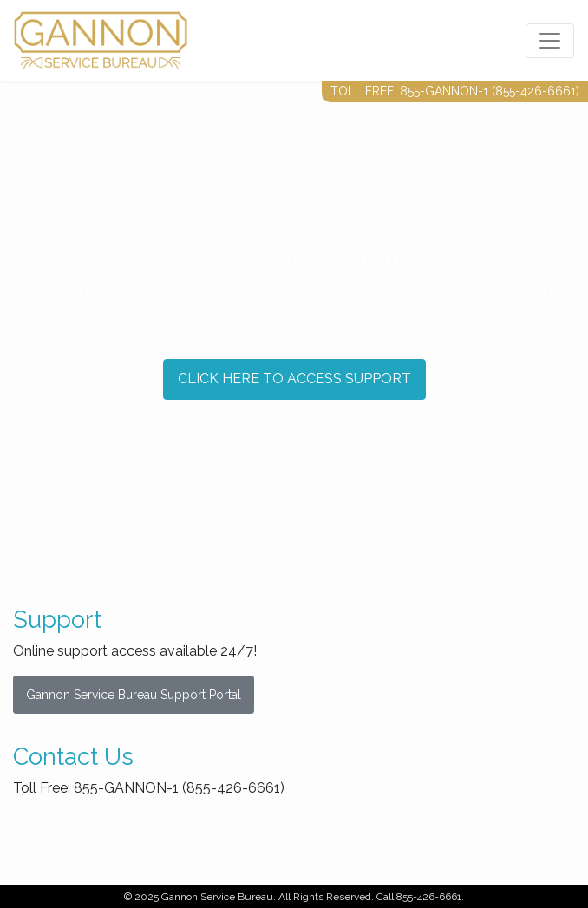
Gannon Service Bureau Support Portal (134, 695)
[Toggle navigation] (550, 41)
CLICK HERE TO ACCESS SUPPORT (294, 379)
